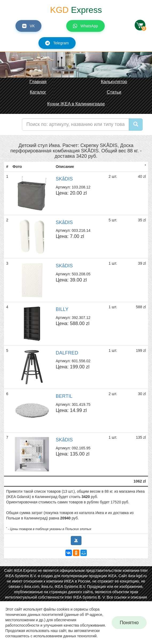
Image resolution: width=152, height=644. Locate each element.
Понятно (129, 623)
